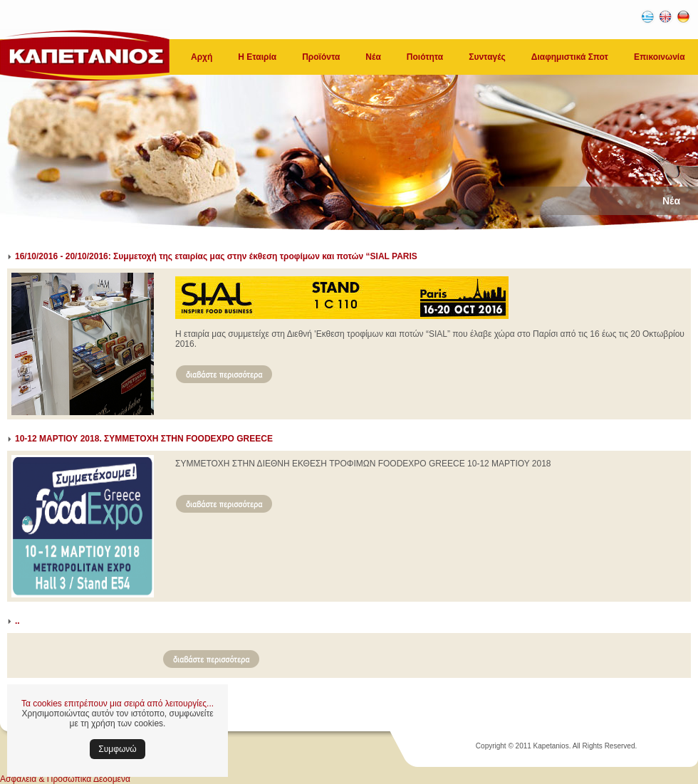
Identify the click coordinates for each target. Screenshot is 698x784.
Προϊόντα (321, 57)
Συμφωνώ (117, 749)
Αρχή (202, 57)
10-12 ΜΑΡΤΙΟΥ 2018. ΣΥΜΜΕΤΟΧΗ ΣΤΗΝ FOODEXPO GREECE (144, 439)
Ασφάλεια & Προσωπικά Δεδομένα (65, 779)
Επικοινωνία (660, 57)
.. (17, 621)
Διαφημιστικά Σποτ (570, 57)
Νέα (373, 57)
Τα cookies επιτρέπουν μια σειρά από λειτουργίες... (118, 704)
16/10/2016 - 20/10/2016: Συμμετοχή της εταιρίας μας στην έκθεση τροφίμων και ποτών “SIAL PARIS (216, 256)
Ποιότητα (425, 57)
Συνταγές (487, 57)
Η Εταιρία (257, 57)
